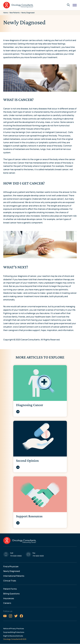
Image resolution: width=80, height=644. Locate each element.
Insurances (9, 598)
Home (6, 13)
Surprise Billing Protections (14, 632)
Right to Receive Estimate (13, 636)
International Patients (14, 576)
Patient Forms (10, 589)
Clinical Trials (10, 581)
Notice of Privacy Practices (14, 629)
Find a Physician (11, 566)
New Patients (15, 13)
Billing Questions (11, 594)
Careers (7, 603)
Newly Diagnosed (12, 571)
